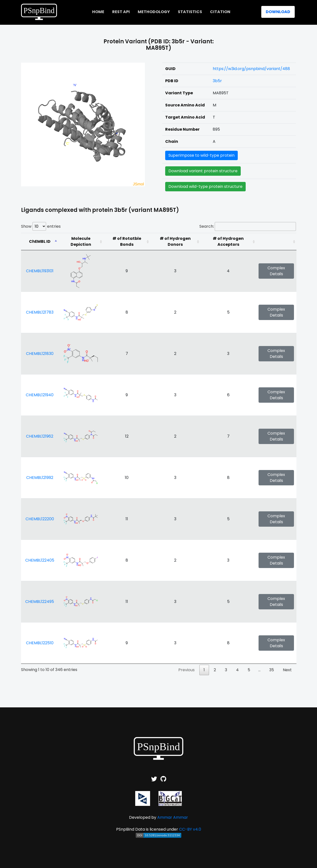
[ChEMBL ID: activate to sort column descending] (40, 242)
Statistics (190, 12)
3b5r (217, 81)
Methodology (154, 12)
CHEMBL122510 (40, 643)
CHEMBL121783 (40, 312)
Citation (220, 12)
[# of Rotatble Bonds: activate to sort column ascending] (127, 242)
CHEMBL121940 (40, 395)
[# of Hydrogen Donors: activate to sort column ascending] (175, 242)
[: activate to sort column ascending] (276, 242)
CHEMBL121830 (40, 354)
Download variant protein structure (203, 171)
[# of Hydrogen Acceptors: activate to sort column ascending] (228, 242)
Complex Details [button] (276, 271)
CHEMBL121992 (40, 478)
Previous (186, 670)
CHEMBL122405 (40, 560)
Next (287, 670)
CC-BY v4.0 (190, 829)
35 (272, 670)
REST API (121, 12)
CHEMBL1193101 (40, 271)
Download (278, 12)
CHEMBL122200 (40, 519)
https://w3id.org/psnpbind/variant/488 (251, 69)
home (98, 12)
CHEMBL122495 (40, 602)
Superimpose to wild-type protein (201, 155)
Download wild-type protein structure (205, 186)
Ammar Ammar (173, 817)
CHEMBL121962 (40, 436)
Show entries (41, 226)
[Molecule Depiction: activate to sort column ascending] (81, 242)
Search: (248, 226)
